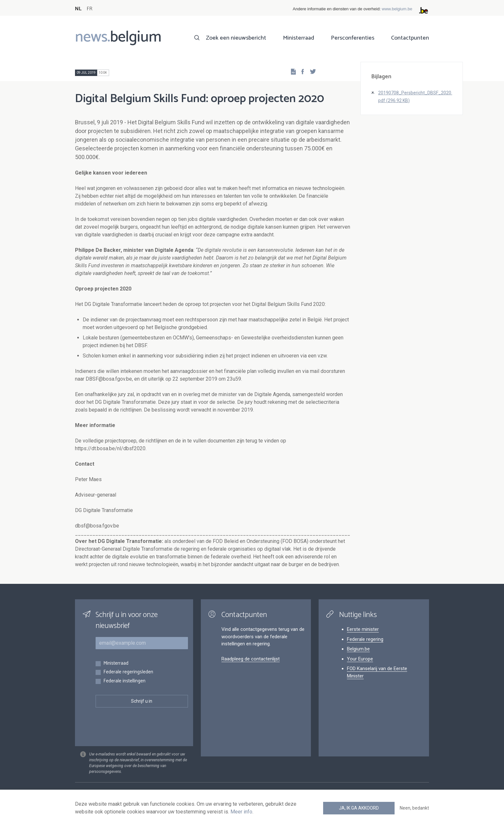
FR (89, 9)
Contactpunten (410, 38)
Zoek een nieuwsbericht (236, 38)
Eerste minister (363, 629)
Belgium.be (358, 649)
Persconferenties (353, 38)
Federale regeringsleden (128, 672)
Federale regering (365, 639)
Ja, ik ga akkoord (359, 808)
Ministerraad (299, 38)
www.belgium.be (397, 9)
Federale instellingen (124, 681)
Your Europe (360, 659)
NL (78, 9)
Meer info (241, 812)
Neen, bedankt (414, 808)
